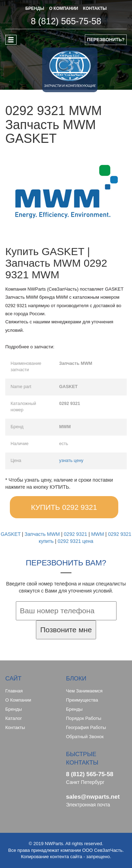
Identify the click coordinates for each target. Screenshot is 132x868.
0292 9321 (75, 534)
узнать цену (71, 461)
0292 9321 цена (76, 541)
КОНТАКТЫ (95, 8)
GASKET (11, 534)
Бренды (14, 709)
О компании (18, 700)
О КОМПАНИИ (64, 8)
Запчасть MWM (42, 534)
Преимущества (82, 700)
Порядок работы (84, 718)
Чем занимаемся (84, 691)
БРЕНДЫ (35, 8)
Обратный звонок (85, 737)
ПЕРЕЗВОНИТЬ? (106, 40)
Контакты (15, 727)
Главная (14, 691)
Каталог (14, 718)
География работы (86, 727)
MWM (98, 534)
